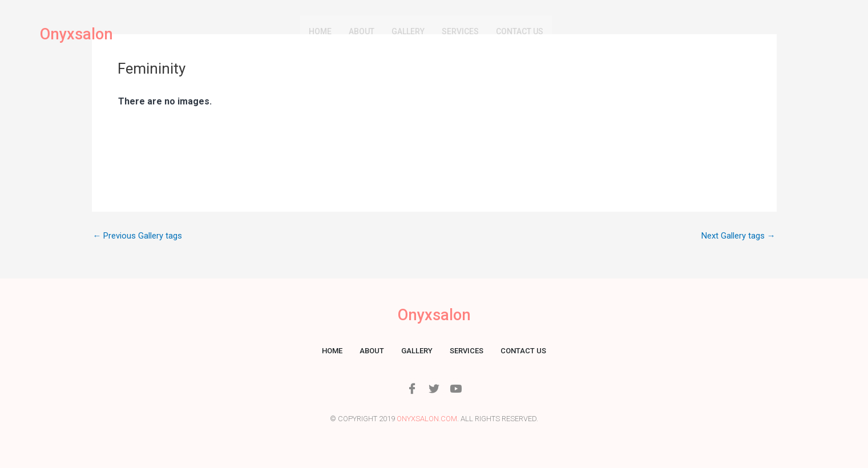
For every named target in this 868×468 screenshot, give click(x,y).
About (362, 31)
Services (460, 31)
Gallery (408, 31)
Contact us (520, 31)
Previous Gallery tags (138, 236)
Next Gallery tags (738, 236)
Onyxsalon (78, 35)
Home (320, 31)
